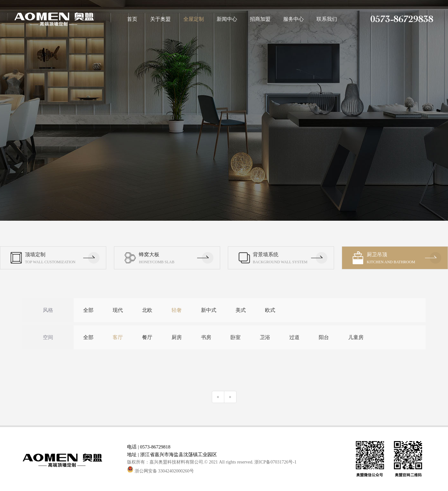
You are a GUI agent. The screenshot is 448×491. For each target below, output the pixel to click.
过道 (294, 337)
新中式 (209, 310)
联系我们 (327, 19)
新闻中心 (227, 19)
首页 (132, 19)
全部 (88, 310)
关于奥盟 (160, 19)
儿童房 (356, 337)
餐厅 (147, 337)
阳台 (324, 337)
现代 (118, 310)
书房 (206, 337)
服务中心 (293, 19)
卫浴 (265, 337)
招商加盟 (260, 19)
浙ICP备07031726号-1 (275, 462)
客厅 (118, 337)
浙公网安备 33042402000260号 (160, 471)
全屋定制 (194, 19)
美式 (241, 310)
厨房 (177, 337)
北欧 (147, 310)
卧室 (236, 337)
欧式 (270, 310)
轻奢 (177, 310)
